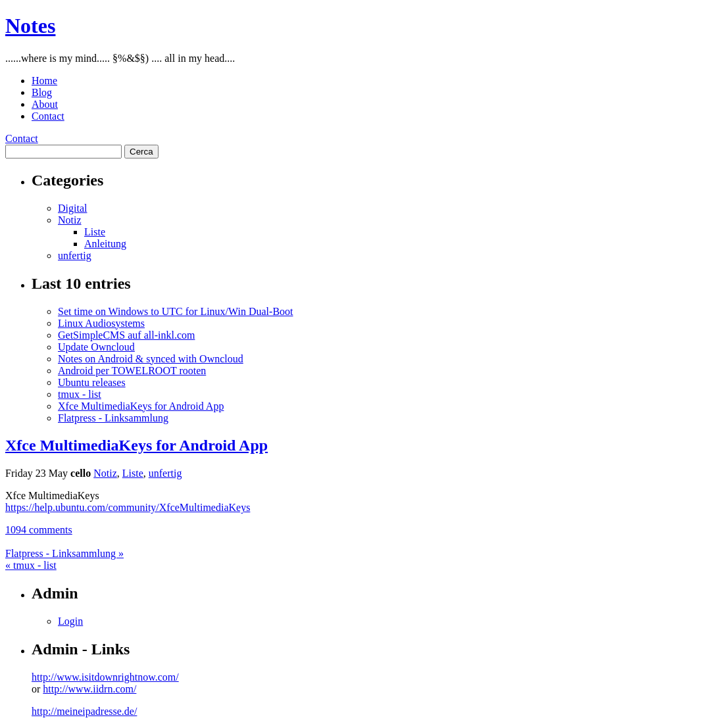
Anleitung (105, 244)
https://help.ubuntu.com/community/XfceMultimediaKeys (128, 507)
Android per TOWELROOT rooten (132, 371)
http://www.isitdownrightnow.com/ (105, 677)
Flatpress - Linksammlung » (64, 553)
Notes (30, 26)
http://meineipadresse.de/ (84, 711)
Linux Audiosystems (101, 323)
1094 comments (39, 530)
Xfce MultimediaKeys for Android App (141, 406)
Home (44, 81)
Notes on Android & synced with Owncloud (151, 359)
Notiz (70, 220)
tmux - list (80, 394)
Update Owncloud (96, 347)
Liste (95, 232)
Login (70, 621)
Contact (48, 116)
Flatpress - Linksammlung (113, 418)
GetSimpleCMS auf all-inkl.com (126, 335)
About (45, 104)
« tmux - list (31, 565)
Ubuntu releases (92, 382)
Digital (72, 208)
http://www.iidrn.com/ (89, 689)
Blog (42, 92)
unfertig (75, 255)
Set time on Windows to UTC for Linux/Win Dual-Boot (176, 311)
